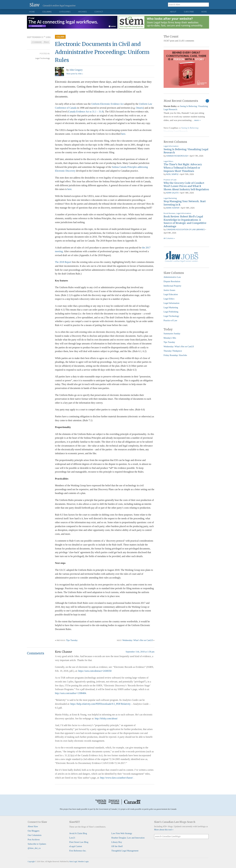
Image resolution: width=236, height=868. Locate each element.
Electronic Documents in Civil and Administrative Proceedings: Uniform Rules (102, 52)
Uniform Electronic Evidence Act (108, 104)
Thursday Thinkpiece (173, 351)
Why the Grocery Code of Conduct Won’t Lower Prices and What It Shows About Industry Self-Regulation (186, 186)
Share (46, 42)
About (173, 12)
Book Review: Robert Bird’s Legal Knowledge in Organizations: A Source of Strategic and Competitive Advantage (185, 221)
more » (197, 120)
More (204, 12)
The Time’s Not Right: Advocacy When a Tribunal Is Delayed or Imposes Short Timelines (183, 168)
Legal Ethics (168, 161)
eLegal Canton (76, 846)
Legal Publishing (171, 312)
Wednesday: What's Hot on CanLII (179, 346)
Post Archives (34, 840)
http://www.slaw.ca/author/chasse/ (116, 778)
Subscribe (189, 12)
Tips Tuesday (72, 640)
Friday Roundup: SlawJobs (175, 355)
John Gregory (76, 70)
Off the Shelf (117, 846)
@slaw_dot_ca (34, 848)
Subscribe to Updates (37, 844)
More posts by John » (75, 74)
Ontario (139, 108)
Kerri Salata (172, 193)
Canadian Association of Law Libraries (186, 229)
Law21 (72, 838)
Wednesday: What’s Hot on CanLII (138, 640)
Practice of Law (170, 180)
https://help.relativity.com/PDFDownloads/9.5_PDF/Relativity (101, 704)
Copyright (31, 862)
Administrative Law (172, 277)
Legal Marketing (170, 198)
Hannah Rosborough (177, 156)
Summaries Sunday (172, 334)
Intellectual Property (172, 286)
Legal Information (171, 146)
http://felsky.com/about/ (106, 718)
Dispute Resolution (172, 281)
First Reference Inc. (78, 851)
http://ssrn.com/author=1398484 (70, 693)
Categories (65, 12)
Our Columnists (35, 835)
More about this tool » (164, 830)
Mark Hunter (173, 208)
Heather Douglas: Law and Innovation (128, 838)
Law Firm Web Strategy (122, 833)
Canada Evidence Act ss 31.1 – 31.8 (86, 112)
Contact (99, 12)
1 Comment (37, 42)
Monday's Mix (170, 338)
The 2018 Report (63, 262)
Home (32, 12)
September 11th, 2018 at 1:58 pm (140, 652)
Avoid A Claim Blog (78, 833)
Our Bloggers (34, 831)
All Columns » (169, 238)
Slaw (35, 5)
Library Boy (117, 842)
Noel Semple (172, 174)
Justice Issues (169, 290)
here (123, 134)
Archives (82, 12)
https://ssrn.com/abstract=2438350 (95, 671)
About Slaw (33, 826)
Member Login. (84, 862)
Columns (47, 12)
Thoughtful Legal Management (125, 851)
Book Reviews (169, 213)
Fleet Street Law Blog (79, 842)
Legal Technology (43, 58)
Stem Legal (73, 862)
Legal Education (171, 294)
